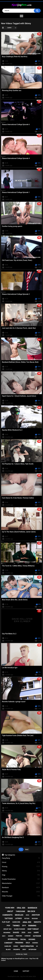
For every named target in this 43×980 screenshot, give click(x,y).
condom (27, 936)
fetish (27, 919)
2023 (29, 933)
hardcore (16, 922)
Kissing (21, 867)
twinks (16, 926)
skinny (11, 936)
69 (37, 946)
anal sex (27, 922)
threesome (20, 911)
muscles (19, 915)
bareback (32, 908)
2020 (23, 933)
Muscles (21, 892)
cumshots (7, 915)
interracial (13, 939)
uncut (10, 911)
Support (26, 971)
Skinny (21, 871)
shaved (16, 933)
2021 (4, 936)
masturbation (27, 946)
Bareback (21, 888)
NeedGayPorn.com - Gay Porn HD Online (20, 976)
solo (28, 943)
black (8, 949)
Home (16, 971)
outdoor (37, 936)
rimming (32, 926)
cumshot (8, 943)
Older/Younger (21, 896)
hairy (36, 933)
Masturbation (21, 883)
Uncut (21, 862)
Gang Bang (21, 858)
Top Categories (10, 855)
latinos (19, 918)
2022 (28, 915)
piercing (19, 936)
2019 (24, 926)
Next (27, 849)
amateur (36, 915)
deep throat (33, 929)
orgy (24, 950)
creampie (16, 950)
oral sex (21, 908)
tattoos (9, 919)
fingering (19, 943)
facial (23, 939)
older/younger (19, 929)
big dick (31, 911)
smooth (37, 922)
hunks (16, 946)
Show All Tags (21, 954)
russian (35, 919)
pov (8, 926)
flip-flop (6, 922)
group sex (7, 929)
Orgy (21, 875)
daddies (35, 943)
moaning (7, 933)
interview (32, 949)
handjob (8, 946)
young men (10, 908)
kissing (32, 939)
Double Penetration (21, 879)
